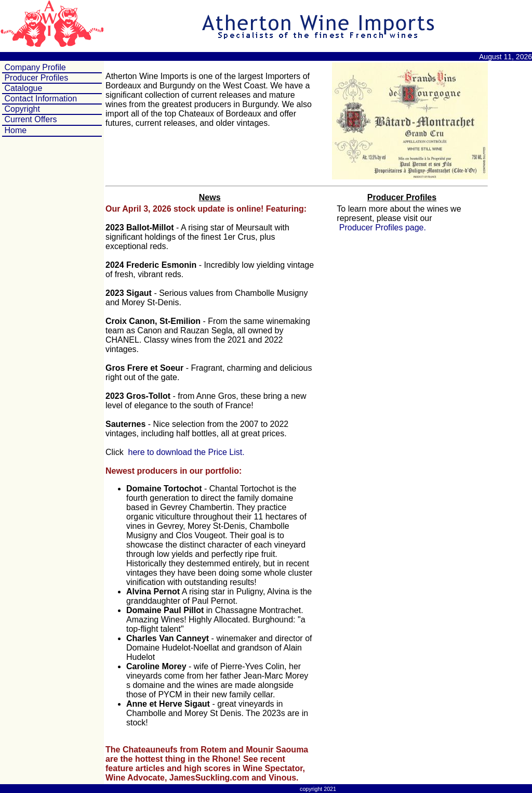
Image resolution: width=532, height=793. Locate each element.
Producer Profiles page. (381, 227)
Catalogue (22, 88)
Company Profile (34, 67)
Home (15, 130)
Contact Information (39, 99)
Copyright (21, 109)
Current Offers (30, 119)
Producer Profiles (35, 78)
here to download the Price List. (185, 452)
